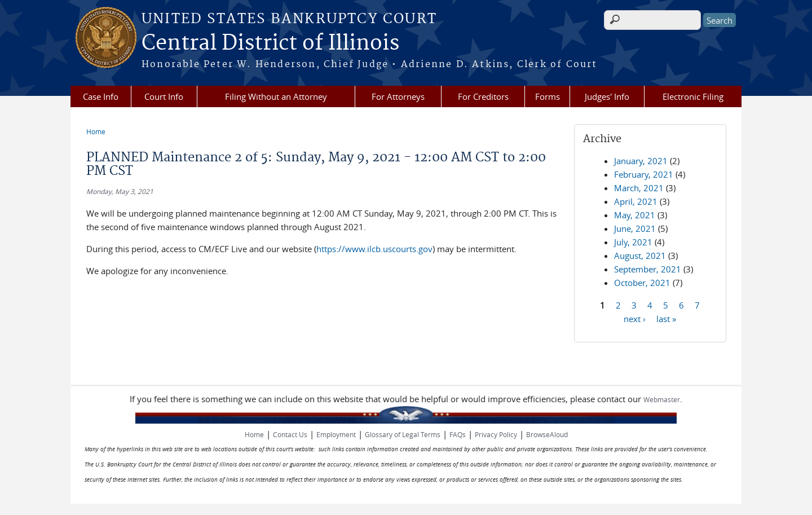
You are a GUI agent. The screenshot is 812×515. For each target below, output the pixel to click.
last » (666, 318)
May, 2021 (635, 215)
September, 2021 (648, 269)
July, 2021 (633, 242)
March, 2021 (639, 188)
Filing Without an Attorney (276, 96)
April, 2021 (636, 201)
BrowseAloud (547, 434)
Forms (548, 96)
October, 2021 (642, 283)
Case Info (101, 96)
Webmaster (662, 399)
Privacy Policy (496, 434)
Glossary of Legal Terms (403, 434)
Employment (336, 434)
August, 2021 (640, 256)
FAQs (458, 434)
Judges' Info (607, 96)
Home (96, 131)
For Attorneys (398, 96)
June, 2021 (635, 228)
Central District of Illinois (270, 43)
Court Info (164, 96)
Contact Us (290, 434)
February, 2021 (644, 174)
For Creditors (483, 96)
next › (635, 318)
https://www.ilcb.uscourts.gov (374, 249)
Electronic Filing (693, 96)
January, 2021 (641, 161)
